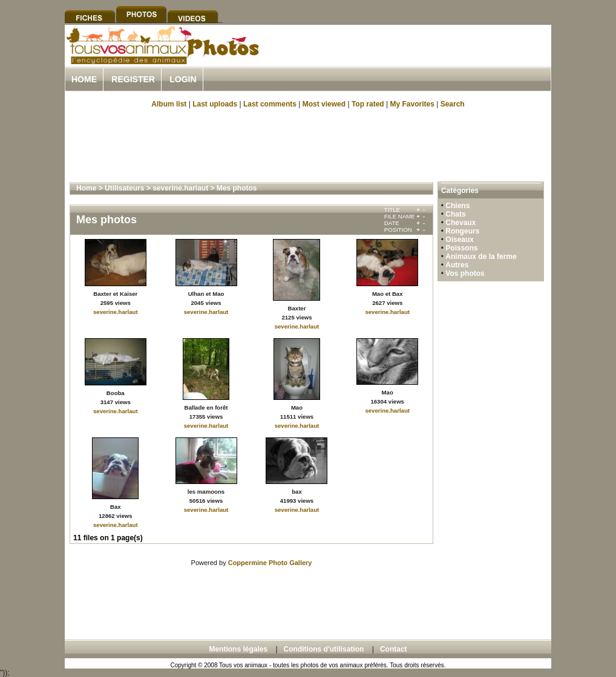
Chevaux (460, 223)
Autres (457, 265)
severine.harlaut (180, 188)
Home (84, 79)
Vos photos (465, 273)
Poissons (461, 248)
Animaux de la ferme (481, 257)
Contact (394, 649)
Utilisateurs (124, 188)
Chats (455, 214)
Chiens (457, 206)
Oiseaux (460, 240)
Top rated (368, 104)
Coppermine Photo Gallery (270, 563)
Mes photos (237, 188)
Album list (169, 104)
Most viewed (324, 104)
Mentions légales (238, 649)
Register (133, 79)
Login (183, 79)
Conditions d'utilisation (324, 649)
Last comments (270, 104)
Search (453, 104)
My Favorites (412, 104)
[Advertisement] (410, 60)
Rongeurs (462, 231)
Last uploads (215, 104)
